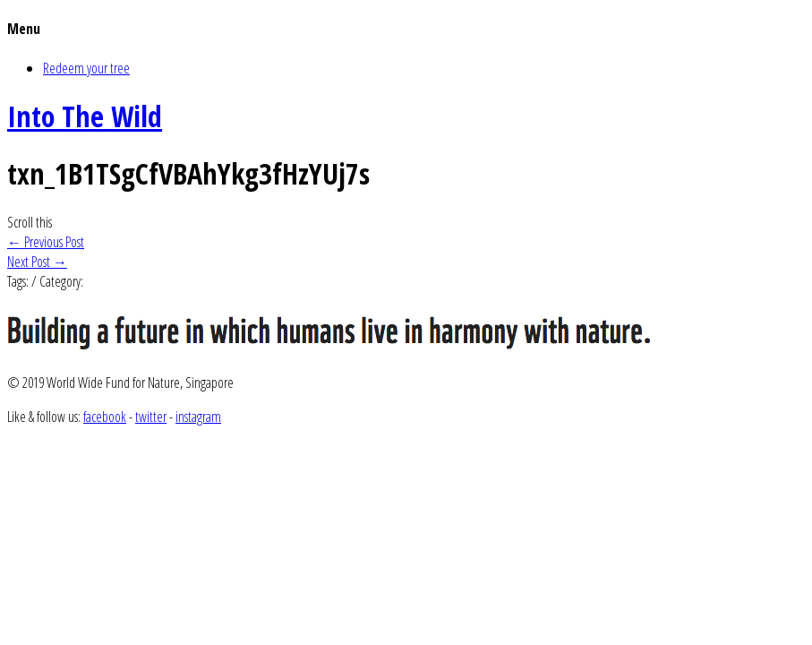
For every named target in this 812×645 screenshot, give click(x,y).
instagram (198, 417)
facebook (105, 417)
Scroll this (30, 222)
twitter (151, 417)
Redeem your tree (86, 68)
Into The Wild (85, 116)
